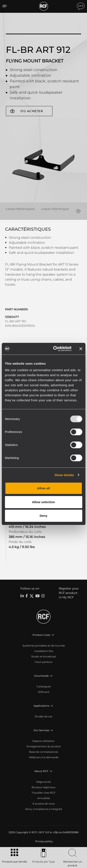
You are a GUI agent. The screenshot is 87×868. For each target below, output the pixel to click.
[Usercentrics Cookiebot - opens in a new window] (54, 349)
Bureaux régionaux (43, 787)
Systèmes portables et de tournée (44, 646)
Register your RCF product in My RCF (69, 593)
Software (44, 692)
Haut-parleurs (44, 662)
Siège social (43, 782)
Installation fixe (44, 651)
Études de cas (43, 716)
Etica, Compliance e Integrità (44, 809)
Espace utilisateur (44, 741)
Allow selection (43, 502)
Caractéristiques (20, 209)
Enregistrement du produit (44, 746)
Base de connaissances (44, 752)
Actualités (44, 798)
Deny (43, 516)
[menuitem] (44, 841)
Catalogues (44, 686)
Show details (64, 475)
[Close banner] (81, 349)
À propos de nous (44, 804)
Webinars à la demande (44, 757)
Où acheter (32, 111)
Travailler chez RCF (44, 793)
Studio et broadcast (44, 656)
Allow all (43, 488)
